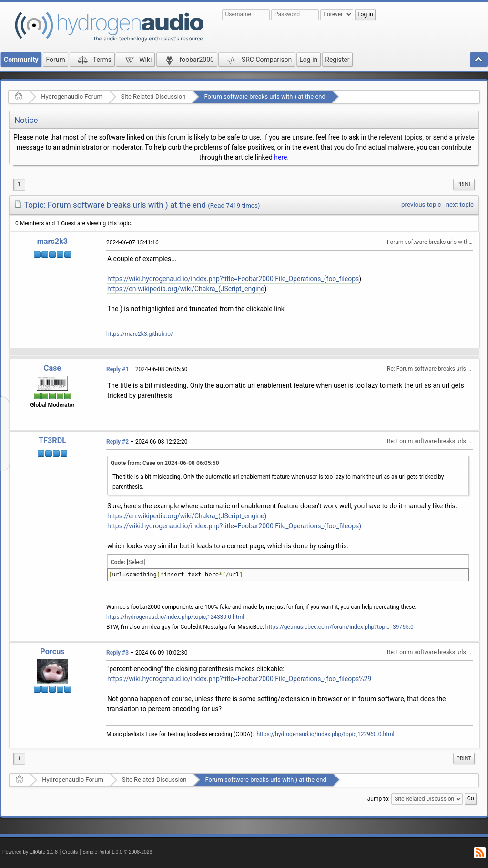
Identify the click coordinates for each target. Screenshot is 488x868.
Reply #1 (117, 369)
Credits (70, 852)
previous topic (421, 205)
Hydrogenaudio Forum (72, 96)
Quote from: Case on (165, 463)
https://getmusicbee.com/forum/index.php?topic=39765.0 (340, 627)
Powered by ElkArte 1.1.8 (30, 852)
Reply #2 (117, 442)
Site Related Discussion (153, 96)
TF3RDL (52, 440)
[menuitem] (464, 184)
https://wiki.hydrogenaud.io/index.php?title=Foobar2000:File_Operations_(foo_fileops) (234, 526)
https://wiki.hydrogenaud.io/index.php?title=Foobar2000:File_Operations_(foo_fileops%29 (239, 679)
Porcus (52, 651)
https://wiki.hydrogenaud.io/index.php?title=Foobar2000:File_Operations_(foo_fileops (233, 279)
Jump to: (379, 799)
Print (464, 184)
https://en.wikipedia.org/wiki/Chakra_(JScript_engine (186, 289)
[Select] (136, 562)
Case (53, 368)
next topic (460, 205)
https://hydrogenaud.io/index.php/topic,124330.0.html (175, 617)
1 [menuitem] (19, 184)
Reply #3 (117, 653)
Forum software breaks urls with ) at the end (264, 96)
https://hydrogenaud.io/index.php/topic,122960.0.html (325, 734)
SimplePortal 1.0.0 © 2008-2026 (117, 852)
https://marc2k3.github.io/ (140, 334)
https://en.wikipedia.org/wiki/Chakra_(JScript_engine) (187, 516)
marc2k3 (52, 241)
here (280, 157)
